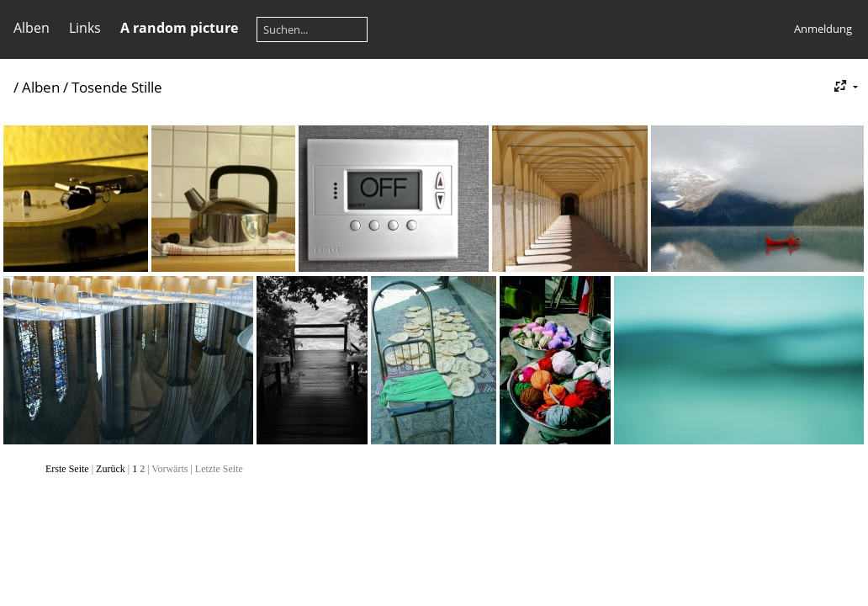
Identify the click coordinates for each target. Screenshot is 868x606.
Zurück (111, 469)
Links (85, 28)
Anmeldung (823, 29)
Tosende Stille (117, 87)
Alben (32, 28)
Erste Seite (67, 469)
